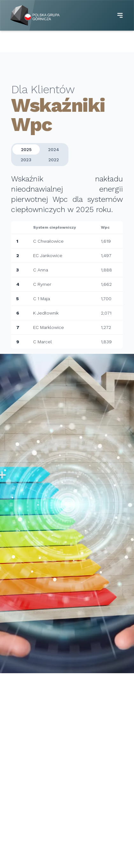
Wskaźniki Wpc (88, 840)
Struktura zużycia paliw (97, 831)
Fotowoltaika (19, 816)
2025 (26, 152)
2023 (26, 162)
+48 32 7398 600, (30, 737)
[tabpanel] (67, 262)
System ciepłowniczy (28, 798)
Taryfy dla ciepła (90, 813)
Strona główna (28, 42)
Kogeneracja (18, 807)
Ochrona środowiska (32, 859)
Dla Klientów (64, 42)
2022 (54, 162)
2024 (54, 152)
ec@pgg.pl (22, 766)
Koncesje (82, 822)
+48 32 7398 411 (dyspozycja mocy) (49, 743)
